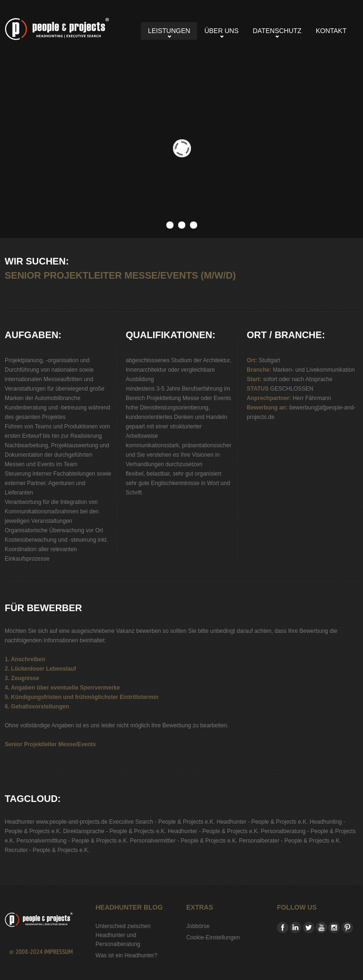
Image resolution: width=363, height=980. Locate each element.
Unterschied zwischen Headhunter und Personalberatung (123, 935)
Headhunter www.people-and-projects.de (56, 822)
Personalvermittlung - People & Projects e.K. (73, 841)
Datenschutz (277, 31)
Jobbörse (198, 926)
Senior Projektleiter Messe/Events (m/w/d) (57, 29)
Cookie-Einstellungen (213, 937)
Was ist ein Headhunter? (126, 955)
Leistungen (169, 31)
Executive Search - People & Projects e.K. (162, 822)
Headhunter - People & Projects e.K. (262, 822)
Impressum (58, 952)
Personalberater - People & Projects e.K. (290, 841)
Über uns (221, 31)
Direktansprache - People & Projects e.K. (114, 831)
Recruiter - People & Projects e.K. (47, 850)
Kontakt (331, 31)
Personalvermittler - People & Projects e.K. (184, 841)
